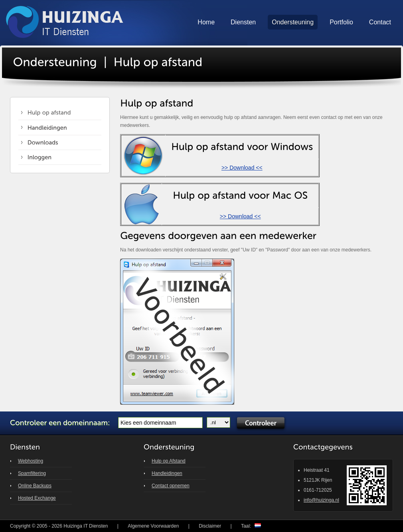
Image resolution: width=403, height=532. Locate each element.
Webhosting (31, 461)
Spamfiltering (32, 473)
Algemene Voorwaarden (153, 526)
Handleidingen (167, 473)
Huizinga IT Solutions (65, 23)
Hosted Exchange (37, 498)
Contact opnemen (171, 486)
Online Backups (35, 486)
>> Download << (242, 168)
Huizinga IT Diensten (86, 526)
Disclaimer (210, 526)
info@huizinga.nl (321, 500)
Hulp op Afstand (169, 461)
